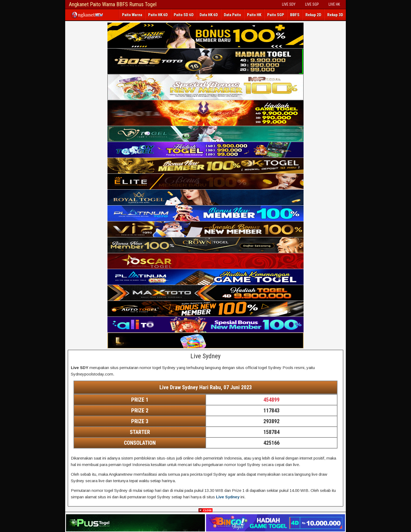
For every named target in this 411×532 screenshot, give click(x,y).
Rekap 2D (313, 15)
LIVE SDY (289, 4)
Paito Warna (132, 15)
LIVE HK (334, 4)
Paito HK (254, 15)
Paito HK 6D (158, 15)
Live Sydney (206, 356)
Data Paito (232, 15)
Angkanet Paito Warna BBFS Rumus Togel (113, 4)
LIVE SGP (312, 4)
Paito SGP (276, 15)
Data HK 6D (209, 15)
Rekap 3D (335, 15)
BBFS (295, 15)
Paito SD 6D (184, 15)
